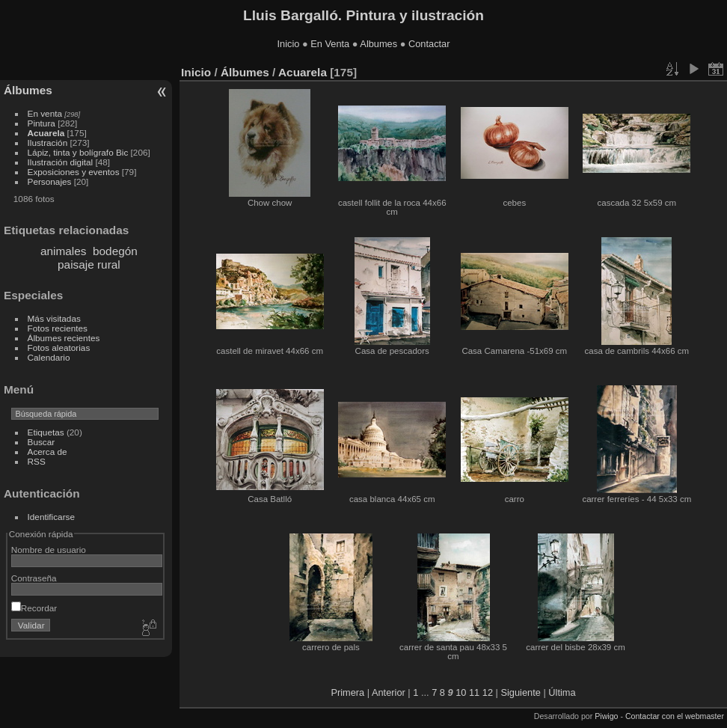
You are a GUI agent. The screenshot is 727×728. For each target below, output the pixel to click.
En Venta (330, 44)
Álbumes (28, 90)
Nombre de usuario (49, 550)
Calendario (49, 357)
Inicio (289, 44)
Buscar (42, 442)
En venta (45, 113)
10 (461, 692)
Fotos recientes (58, 328)
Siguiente (520, 692)
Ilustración (48, 143)
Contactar (429, 44)
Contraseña (34, 578)
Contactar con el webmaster (675, 716)
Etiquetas (46, 432)
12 (488, 692)
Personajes (50, 181)
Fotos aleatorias (59, 348)
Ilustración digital (61, 162)
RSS (37, 461)
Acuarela (46, 133)
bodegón (115, 251)
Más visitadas (54, 318)
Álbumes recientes (64, 338)
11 (474, 692)
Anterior (389, 692)
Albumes (378, 44)
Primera (347, 692)
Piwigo (606, 716)
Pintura (42, 123)
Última (562, 692)
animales (63, 251)
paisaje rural (89, 264)
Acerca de (47, 452)
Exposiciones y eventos (74, 172)
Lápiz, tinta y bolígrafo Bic (78, 152)
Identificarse (51, 517)
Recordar (34, 608)
